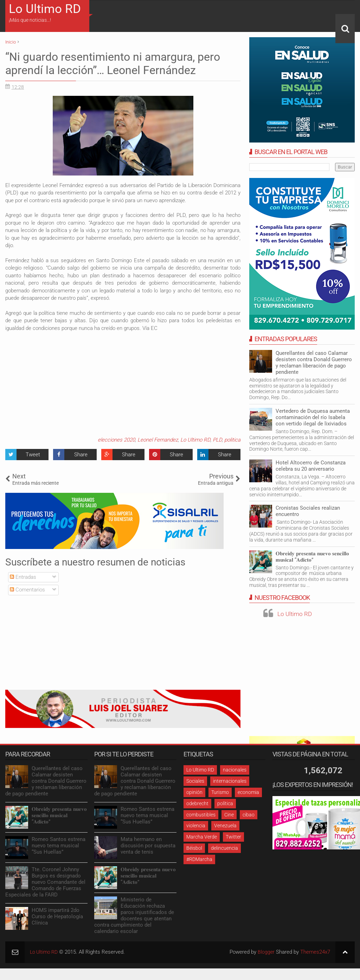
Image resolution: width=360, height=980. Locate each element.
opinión (194, 792)
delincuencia (224, 848)
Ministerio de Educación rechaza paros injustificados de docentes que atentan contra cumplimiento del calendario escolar (134, 915)
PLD (217, 440)
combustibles (201, 815)
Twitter (233, 837)
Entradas (23, 577)
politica (232, 440)
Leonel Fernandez (158, 440)
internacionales (230, 781)
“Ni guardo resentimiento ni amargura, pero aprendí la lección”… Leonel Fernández (113, 64)
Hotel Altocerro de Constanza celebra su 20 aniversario (311, 466)
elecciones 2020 (116, 440)
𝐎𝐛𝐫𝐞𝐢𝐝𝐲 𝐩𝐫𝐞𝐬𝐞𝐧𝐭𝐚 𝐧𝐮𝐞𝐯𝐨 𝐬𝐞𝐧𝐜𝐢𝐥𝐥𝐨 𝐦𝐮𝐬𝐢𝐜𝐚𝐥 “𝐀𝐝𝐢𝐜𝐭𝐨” (312, 557)
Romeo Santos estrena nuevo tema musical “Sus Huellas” (59, 846)
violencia (196, 826)
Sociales (195, 781)
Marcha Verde (202, 837)
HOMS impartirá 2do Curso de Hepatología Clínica (57, 916)
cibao (249, 815)
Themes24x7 (315, 952)
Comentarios (27, 590)
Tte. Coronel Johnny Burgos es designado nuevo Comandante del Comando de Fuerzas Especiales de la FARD (45, 882)
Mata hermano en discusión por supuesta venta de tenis (148, 846)
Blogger (266, 952)
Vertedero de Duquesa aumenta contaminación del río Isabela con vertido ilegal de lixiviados (313, 417)
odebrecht (197, 803)
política (225, 803)
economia (248, 792)
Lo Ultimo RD (45, 9)
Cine (229, 815)
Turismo (220, 792)
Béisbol (194, 848)
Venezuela (225, 826)
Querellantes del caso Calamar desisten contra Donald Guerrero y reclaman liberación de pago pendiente (314, 363)
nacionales (235, 770)
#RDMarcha (199, 859)
